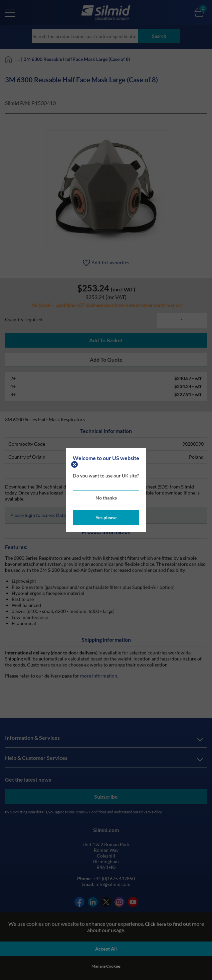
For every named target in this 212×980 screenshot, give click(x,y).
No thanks (106, 498)
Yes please (106, 517)
